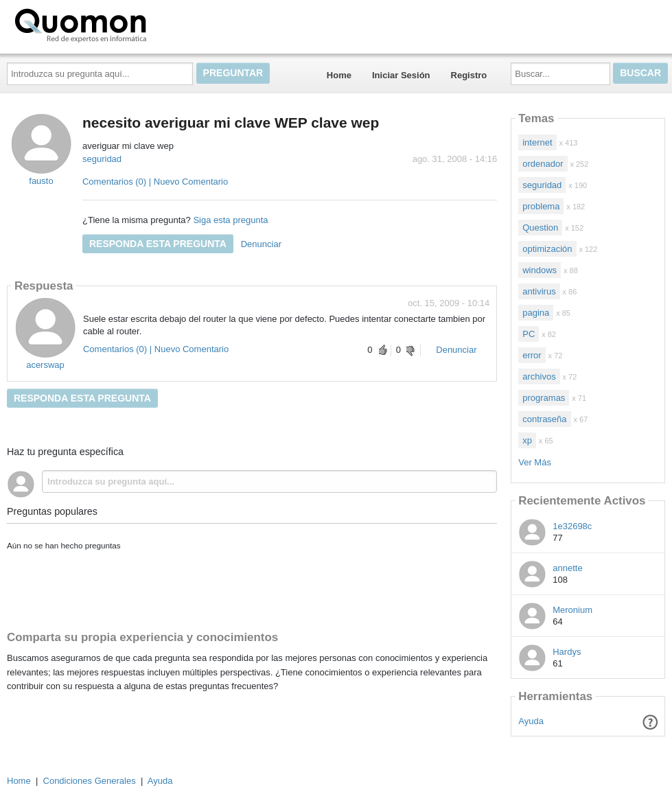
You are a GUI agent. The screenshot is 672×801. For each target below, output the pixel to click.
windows (540, 270)
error (532, 355)
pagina (536, 313)
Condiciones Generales (90, 781)
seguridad (102, 159)
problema (541, 206)
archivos (539, 376)
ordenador (543, 164)
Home (339, 75)
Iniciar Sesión (401, 75)
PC (529, 334)
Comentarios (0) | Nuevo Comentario (155, 182)
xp (527, 440)
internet (537, 142)
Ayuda (531, 721)
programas (544, 398)
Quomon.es (124, 24)
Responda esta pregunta (158, 244)
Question (540, 228)
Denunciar (261, 244)
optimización (547, 249)
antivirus (539, 291)
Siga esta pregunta (230, 220)
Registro (469, 75)
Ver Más (535, 462)
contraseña (544, 419)
